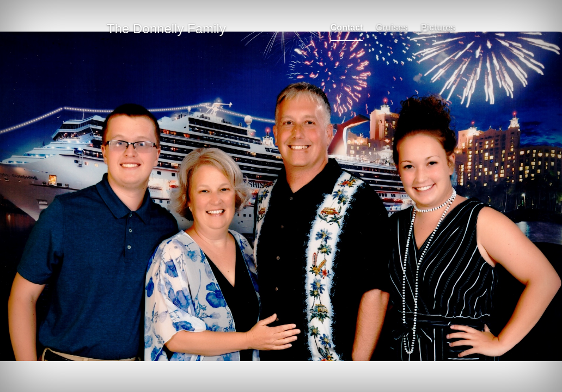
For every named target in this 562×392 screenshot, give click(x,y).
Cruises (392, 27)
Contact (347, 27)
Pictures (438, 27)
